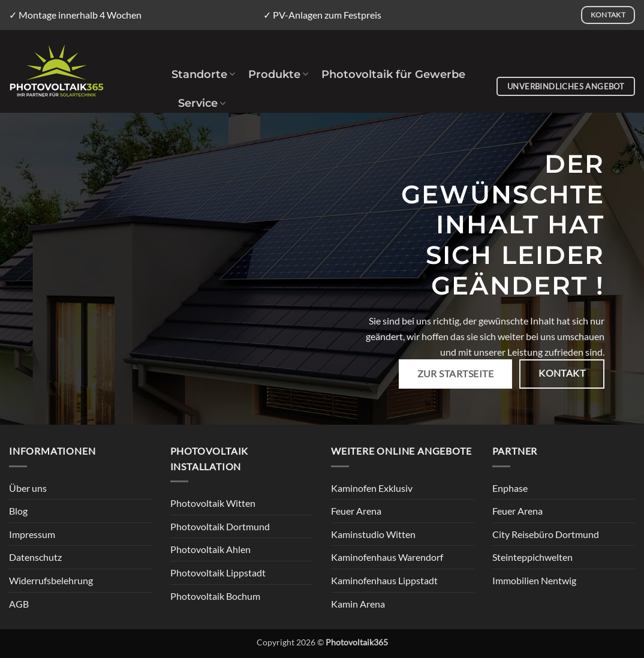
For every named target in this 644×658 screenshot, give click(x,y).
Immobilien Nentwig (534, 580)
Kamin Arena (358, 604)
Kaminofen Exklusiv (372, 488)
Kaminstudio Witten (373, 534)
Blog (18, 511)
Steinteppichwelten (532, 557)
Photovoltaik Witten (213, 503)
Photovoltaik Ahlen (210, 549)
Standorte (203, 74)
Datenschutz (35, 557)
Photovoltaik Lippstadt (218, 573)
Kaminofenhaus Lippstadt (384, 580)
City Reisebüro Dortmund (546, 534)
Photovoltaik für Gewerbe (393, 74)
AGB (19, 604)
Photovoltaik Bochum (215, 596)
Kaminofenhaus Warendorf (387, 557)
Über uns (28, 488)
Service (202, 103)
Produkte (278, 74)
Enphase (510, 488)
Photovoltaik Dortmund (220, 526)
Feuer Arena (356, 511)
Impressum (32, 534)
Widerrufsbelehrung (51, 580)
